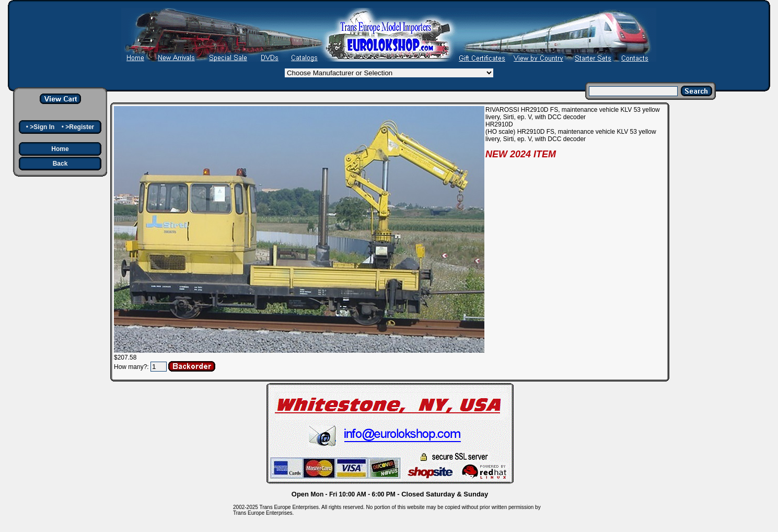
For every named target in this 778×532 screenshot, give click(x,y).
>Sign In (42, 127)
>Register (80, 127)
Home (60, 149)
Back (60, 164)
